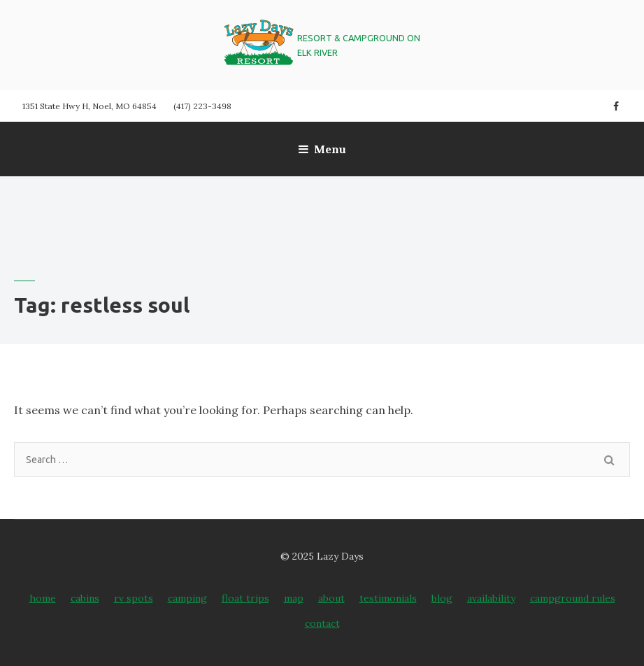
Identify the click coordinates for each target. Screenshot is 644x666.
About (331, 598)
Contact (322, 623)
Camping (187, 598)
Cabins (85, 598)
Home (43, 598)
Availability (491, 598)
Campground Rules (573, 598)
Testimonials (388, 598)
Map (294, 598)
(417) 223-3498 (202, 106)
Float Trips (245, 598)
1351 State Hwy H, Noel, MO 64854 (90, 106)
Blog (442, 598)
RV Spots (134, 598)
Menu (322, 149)
